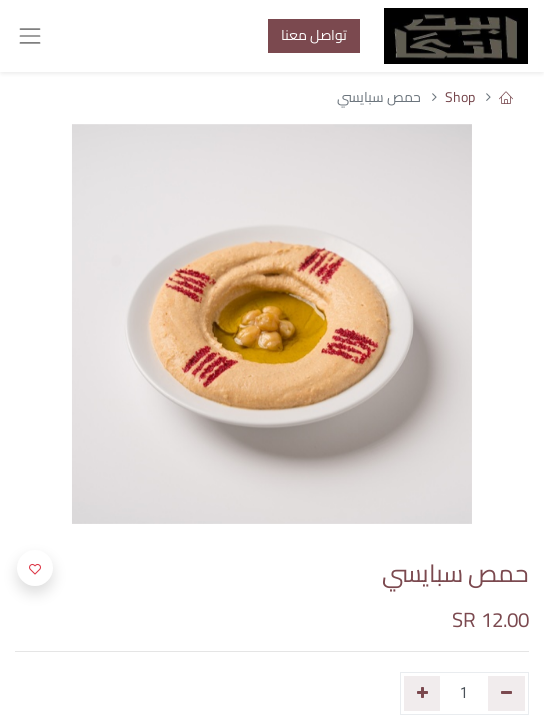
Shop (460, 97)
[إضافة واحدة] (422, 694)
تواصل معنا (314, 35)
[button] (35, 568)
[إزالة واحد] (506, 694)
